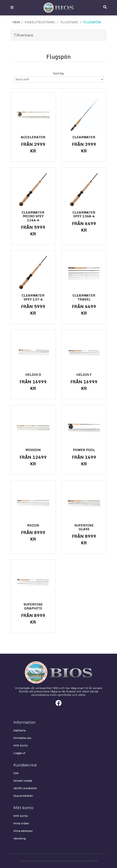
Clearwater (84, 137)
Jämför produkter (25, 788)
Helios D (33, 375)
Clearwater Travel (84, 297)
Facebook (59, 703)
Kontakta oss (22, 738)
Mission (33, 450)
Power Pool (84, 450)
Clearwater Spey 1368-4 (84, 214)
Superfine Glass (84, 527)
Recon (33, 525)
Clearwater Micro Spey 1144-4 (33, 216)
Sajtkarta (19, 730)
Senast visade (23, 781)
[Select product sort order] (59, 79)
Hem (16, 22)
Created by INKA (89, 861)
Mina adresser (23, 831)
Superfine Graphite (33, 606)
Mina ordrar (21, 823)
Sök (16, 773)
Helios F (84, 375)
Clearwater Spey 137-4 (33, 297)
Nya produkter (23, 796)
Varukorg (19, 838)
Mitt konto (21, 746)
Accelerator (33, 137)
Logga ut (19, 753)
